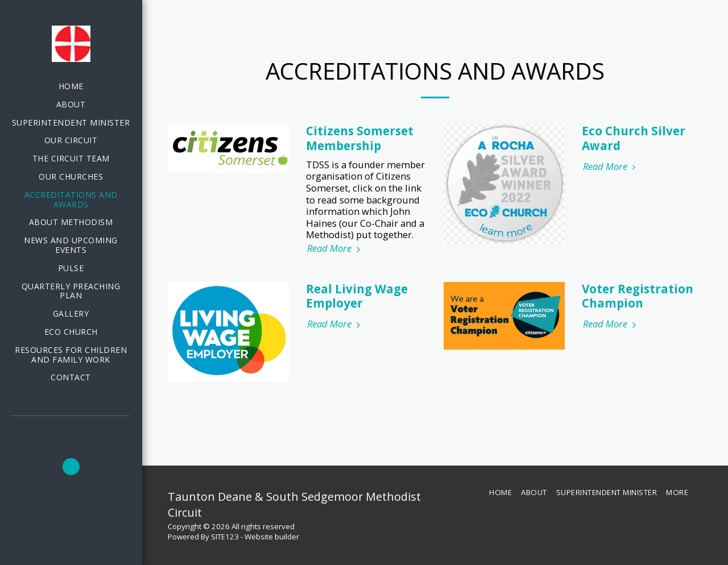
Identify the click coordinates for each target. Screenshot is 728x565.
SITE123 (225, 537)
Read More (335, 249)
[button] (71, 467)
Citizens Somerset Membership (360, 138)
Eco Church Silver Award (634, 138)
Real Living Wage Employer (357, 296)
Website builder (272, 537)
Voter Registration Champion (638, 296)
